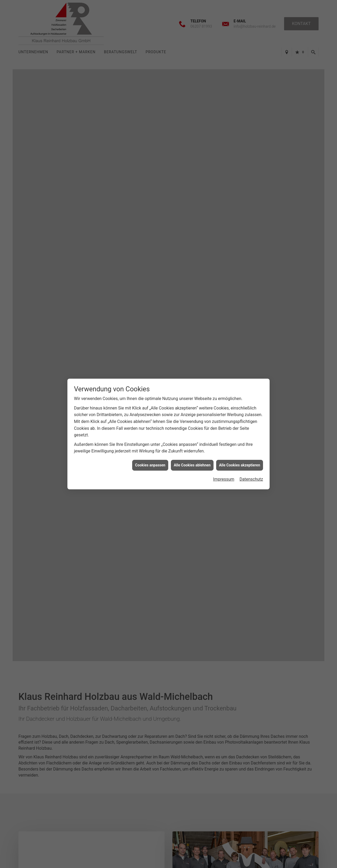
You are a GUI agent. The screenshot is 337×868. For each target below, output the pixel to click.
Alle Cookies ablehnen (192, 465)
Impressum (224, 479)
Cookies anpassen (150, 465)
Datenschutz (251, 479)
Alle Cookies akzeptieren (240, 465)
